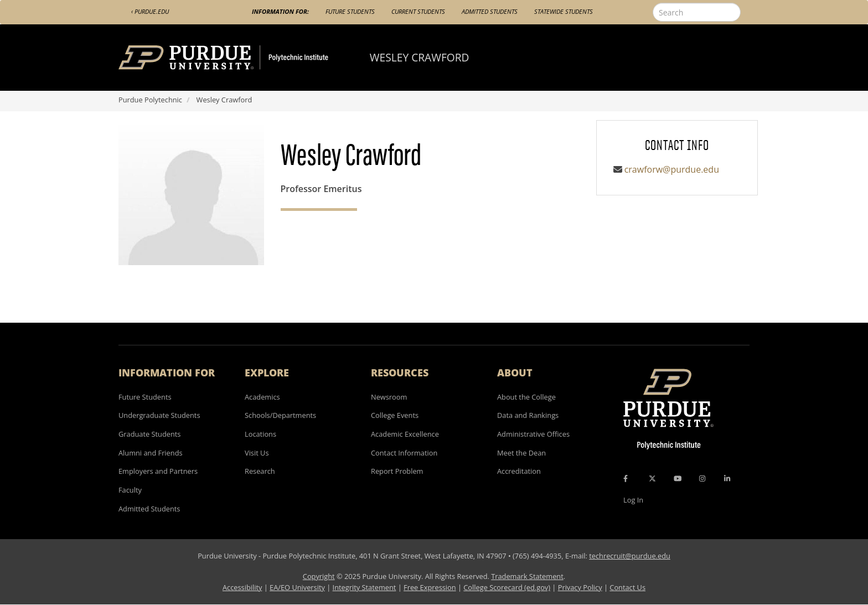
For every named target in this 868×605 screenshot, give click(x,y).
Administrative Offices (533, 434)
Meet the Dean (521, 453)
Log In (633, 500)
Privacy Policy (580, 587)
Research (260, 471)
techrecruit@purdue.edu (630, 556)
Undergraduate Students (159, 415)
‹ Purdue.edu (150, 11)
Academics (262, 397)
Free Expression (430, 587)
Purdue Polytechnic (150, 100)
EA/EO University (297, 587)
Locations (260, 434)
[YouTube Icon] (678, 478)
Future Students (350, 11)
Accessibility (242, 587)
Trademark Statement (527, 576)
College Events (395, 415)
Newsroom (389, 397)
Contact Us (627, 587)
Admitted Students (490, 11)
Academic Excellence (405, 434)
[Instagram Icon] (702, 478)
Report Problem (397, 471)
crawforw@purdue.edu (672, 169)
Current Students (418, 11)
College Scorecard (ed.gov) (507, 587)
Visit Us (257, 453)
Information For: (280, 11)
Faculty (130, 490)
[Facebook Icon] (626, 478)
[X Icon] (653, 478)
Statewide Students (564, 11)
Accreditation (519, 471)
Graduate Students (149, 434)
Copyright (319, 576)
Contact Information (404, 453)
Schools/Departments (280, 415)
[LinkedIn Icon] (727, 478)
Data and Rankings (528, 415)
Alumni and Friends (151, 453)
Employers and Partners (158, 471)
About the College (526, 397)
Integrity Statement (365, 587)
